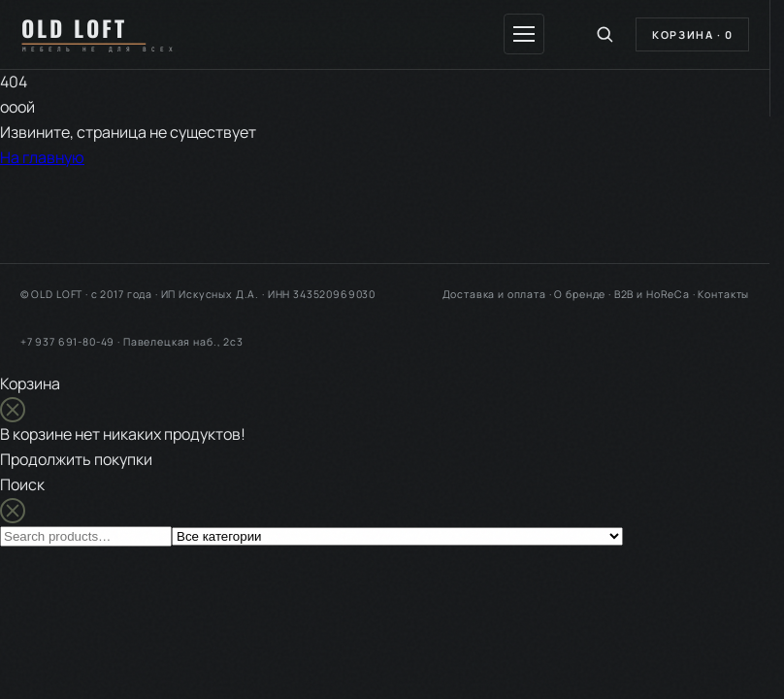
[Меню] (524, 34)
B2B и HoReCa (652, 294)
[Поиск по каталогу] (604, 34)
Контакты (723, 294)
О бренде (580, 294)
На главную (42, 157)
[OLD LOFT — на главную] (105, 34)
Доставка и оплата (494, 294)
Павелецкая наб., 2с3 (183, 342)
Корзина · (692, 34)
